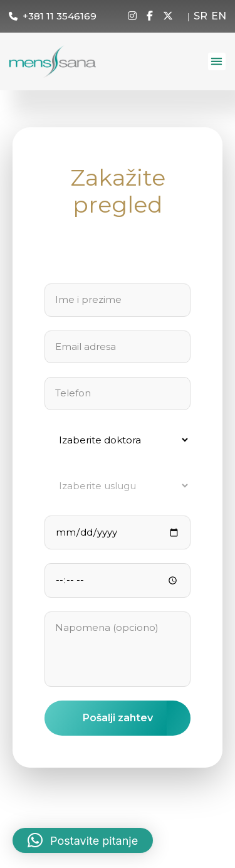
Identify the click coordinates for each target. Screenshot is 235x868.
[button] (217, 62)
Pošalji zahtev (118, 718)
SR (201, 16)
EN (219, 16)
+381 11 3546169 (60, 16)
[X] (168, 16)
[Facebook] (150, 16)
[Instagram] (132, 16)
